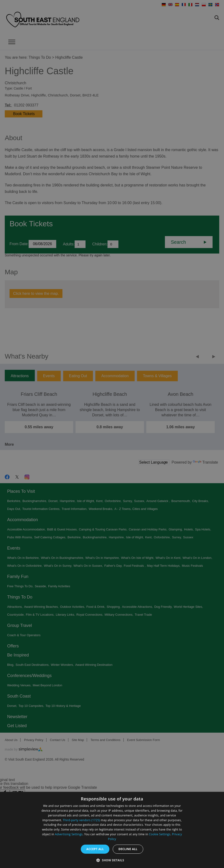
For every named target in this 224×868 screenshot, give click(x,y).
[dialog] (112, 830)
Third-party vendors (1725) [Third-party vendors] (81, 820)
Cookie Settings (160, 834)
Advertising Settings (69, 834)
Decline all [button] (128, 849)
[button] (112, 860)
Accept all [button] (95, 849)
